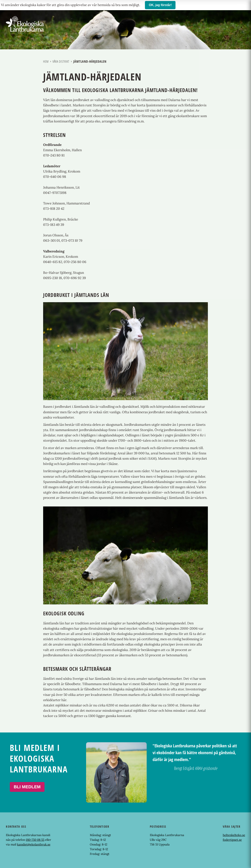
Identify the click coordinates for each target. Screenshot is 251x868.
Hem (46, 61)
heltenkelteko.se (234, 835)
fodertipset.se (232, 840)
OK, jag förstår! (160, 5)
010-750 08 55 (35, 840)
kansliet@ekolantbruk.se (34, 844)
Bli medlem (27, 787)
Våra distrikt (61, 61)
